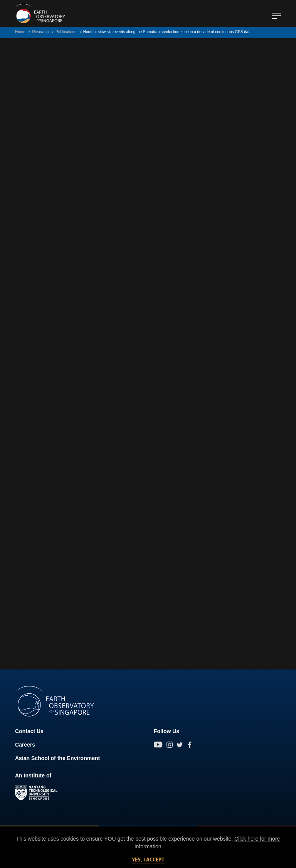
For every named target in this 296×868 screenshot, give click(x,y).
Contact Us (29, 731)
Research (40, 32)
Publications (66, 32)
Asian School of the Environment (57, 758)
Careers (25, 745)
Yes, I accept (148, 860)
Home (20, 32)
